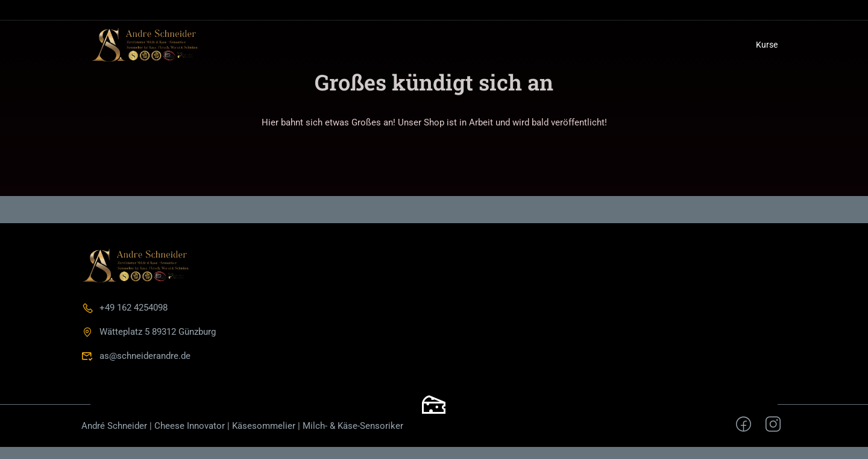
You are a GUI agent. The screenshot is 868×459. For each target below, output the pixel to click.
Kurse (767, 45)
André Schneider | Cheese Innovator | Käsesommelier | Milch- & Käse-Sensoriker (242, 426)
